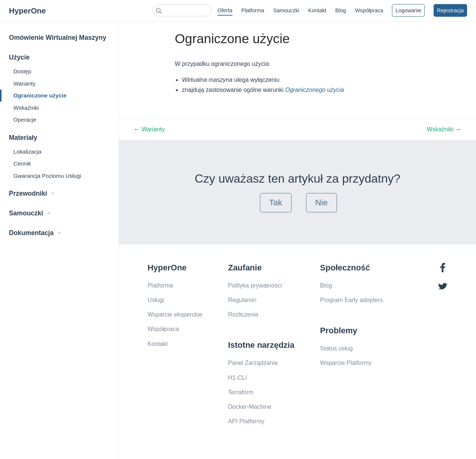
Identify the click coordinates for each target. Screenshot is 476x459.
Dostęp (22, 71)
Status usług (337, 348)
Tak (276, 203)
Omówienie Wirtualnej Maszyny (58, 38)
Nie (322, 203)
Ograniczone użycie (40, 95)
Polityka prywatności (255, 285)
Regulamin (242, 300)
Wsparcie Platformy (346, 363)
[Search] (182, 10)
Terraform (241, 392)
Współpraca (369, 10)
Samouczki (286, 10)
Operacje (25, 120)
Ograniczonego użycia (315, 90)
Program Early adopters (352, 300)
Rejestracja (450, 10)
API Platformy (246, 421)
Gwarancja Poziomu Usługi (47, 176)
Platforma (253, 10)
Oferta (225, 10)
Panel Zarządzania (253, 363)
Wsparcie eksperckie (175, 314)
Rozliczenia (243, 314)
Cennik (22, 163)
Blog (341, 10)
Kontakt (317, 10)
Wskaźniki (26, 108)
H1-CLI (237, 378)
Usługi (156, 300)
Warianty (24, 84)
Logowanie (408, 10)
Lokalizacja (27, 152)
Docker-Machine (250, 407)
